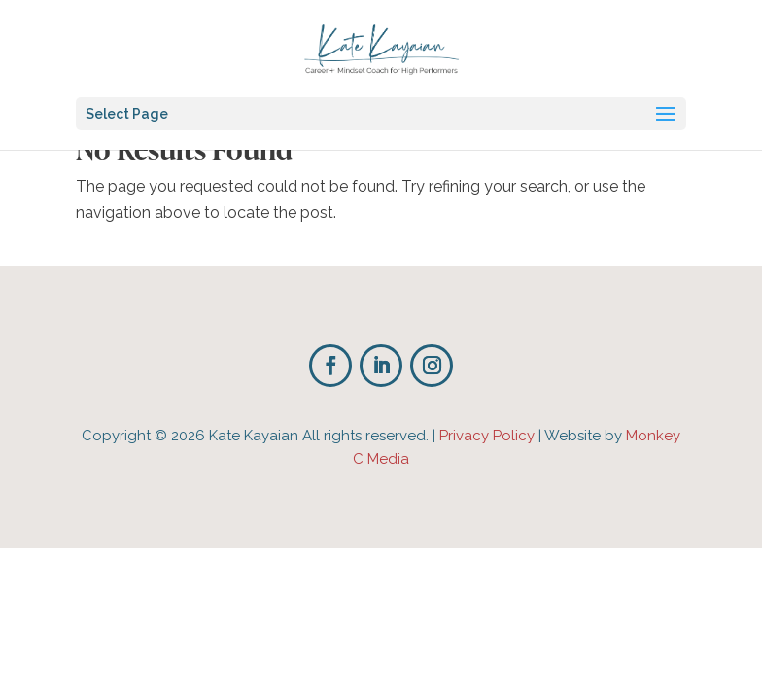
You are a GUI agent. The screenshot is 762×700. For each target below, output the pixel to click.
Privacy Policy (487, 436)
